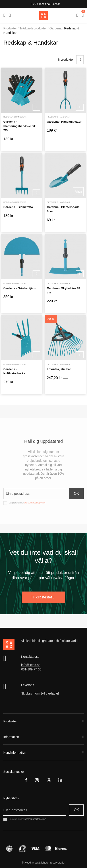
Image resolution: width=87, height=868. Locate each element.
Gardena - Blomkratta (18, 207)
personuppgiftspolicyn (35, 503)
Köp (36, 107)
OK (76, 494)
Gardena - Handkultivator (64, 122)
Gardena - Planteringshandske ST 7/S (19, 126)
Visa (78, 192)
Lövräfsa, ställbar (59, 369)
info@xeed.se (31, 665)
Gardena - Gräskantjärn (20, 288)
